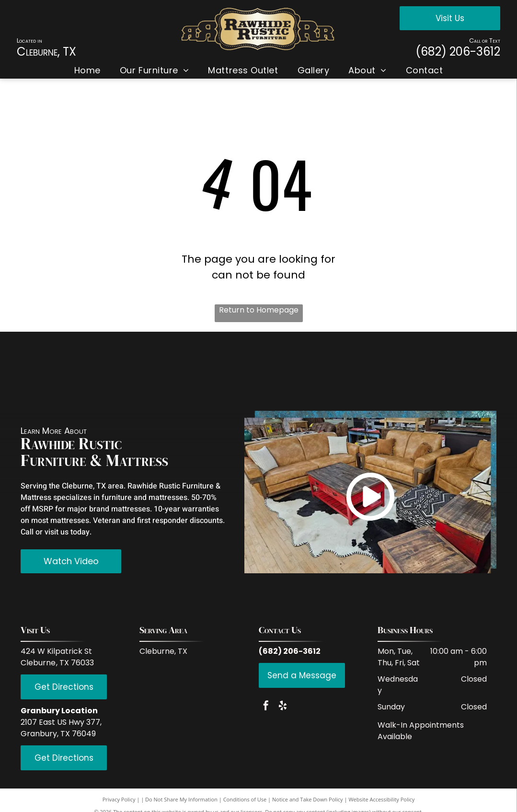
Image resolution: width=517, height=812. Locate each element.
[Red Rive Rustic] (54, 371)
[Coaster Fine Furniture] (168, 371)
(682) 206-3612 (458, 52)
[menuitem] (87, 70)
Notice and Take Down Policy (308, 799)
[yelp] (283, 707)
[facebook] (266, 707)
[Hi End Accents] (406, 371)
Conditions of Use (245, 799)
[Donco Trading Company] (225, 371)
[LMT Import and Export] (292, 371)
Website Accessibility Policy (381, 799)
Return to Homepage (259, 310)
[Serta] (463, 371)
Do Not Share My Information (181, 799)
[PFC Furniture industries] (349, 371)
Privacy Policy (119, 799)
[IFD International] (111, 371)
